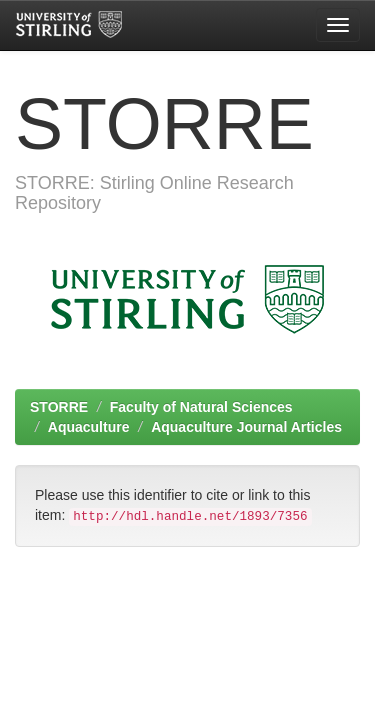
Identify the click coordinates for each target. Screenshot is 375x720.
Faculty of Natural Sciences (201, 407)
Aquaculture (89, 427)
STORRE (59, 407)
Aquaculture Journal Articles (246, 427)
